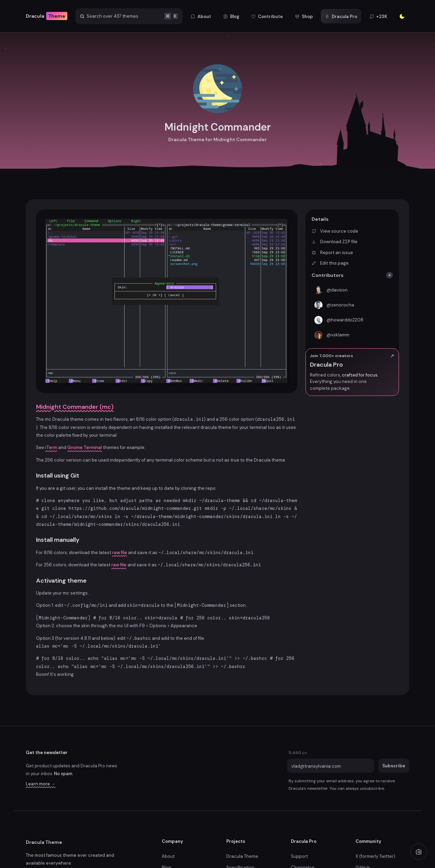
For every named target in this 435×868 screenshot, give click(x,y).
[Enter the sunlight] (402, 16)
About (168, 856)
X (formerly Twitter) (375, 856)
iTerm (51, 447)
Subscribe (394, 766)
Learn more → (41, 784)
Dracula (47, 16)
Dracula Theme (44, 842)
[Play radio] (419, 852)
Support (299, 856)
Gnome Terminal (85, 447)
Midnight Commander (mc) (75, 407)
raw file (120, 553)
